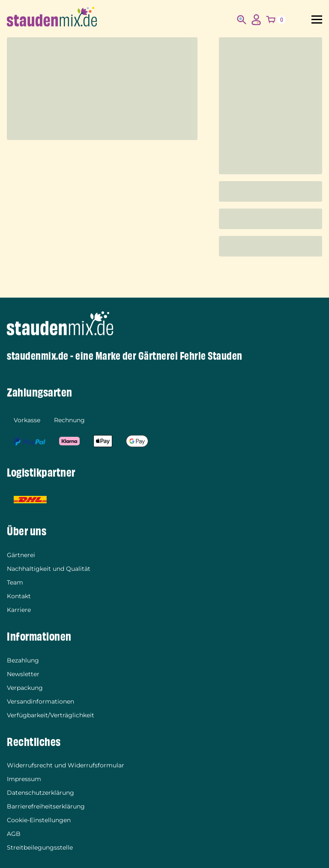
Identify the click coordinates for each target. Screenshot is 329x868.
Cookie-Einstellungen (39, 820)
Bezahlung (23, 660)
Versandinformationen (40, 701)
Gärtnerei (21, 555)
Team (15, 582)
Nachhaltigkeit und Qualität (49, 569)
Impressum (24, 779)
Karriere (19, 610)
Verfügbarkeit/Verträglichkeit (51, 715)
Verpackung (25, 688)
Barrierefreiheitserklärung (46, 806)
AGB (14, 834)
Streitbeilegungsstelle (40, 847)
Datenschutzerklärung (40, 793)
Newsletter (23, 674)
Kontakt (19, 596)
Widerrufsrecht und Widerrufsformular (66, 765)
